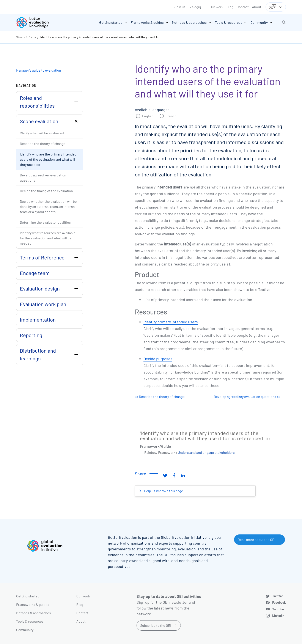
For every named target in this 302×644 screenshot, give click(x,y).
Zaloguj (195, 7)
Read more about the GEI (256, 540)
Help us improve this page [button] (163, 491)
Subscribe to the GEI (156, 625)
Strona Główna (26, 37)
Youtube (278, 609)
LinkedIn (278, 616)
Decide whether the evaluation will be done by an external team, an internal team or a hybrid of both (48, 207)
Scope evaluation (39, 121)
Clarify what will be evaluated (42, 133)
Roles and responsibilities (37, 102)
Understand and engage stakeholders (206, 452)
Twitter (278, 596)
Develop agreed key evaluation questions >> (247, 397)
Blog (230, 7)
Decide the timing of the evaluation (46, 191)
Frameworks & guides (33, 604)
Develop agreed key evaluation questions (43, 178)
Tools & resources (30, 621)
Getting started (28, 596)
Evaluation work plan (43, 304)
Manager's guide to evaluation (39, 70)
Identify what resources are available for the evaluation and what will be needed (48, 238)
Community (25, 630)
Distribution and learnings (38, 354)
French (171, 116)
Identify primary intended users (171, 322)
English (148, 116)
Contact (243, 7)
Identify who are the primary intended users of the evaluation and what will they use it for (100, 37)
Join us (180, 7)
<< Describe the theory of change (160, 397)
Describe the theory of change (43, 144)
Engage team (35, 273)
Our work (216, 7)
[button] (284, 22)
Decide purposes (158, 359)
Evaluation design (40, 288)
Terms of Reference (42, 257)
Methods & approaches (34, 613)
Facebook (279, 602)
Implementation (38, 320)
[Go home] (36, 22)
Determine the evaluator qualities (45, 222)
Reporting (31, 335)
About (257, 7)
